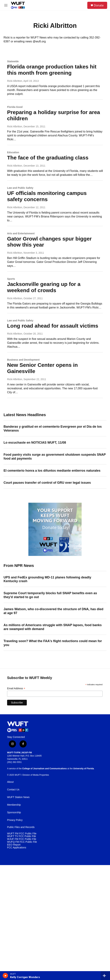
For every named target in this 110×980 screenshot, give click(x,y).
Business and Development (23, 360)
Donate (99, 5)
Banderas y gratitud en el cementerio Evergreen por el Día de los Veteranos (53, 429)
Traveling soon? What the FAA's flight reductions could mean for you (53, 643)
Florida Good (15, 107)
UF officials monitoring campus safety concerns (47, 196)
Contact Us (13, 790)
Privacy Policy (15, 820)
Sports (11, 279)
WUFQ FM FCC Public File (22, 842)
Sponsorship (14, 812)
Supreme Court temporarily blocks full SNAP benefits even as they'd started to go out (50, 595)
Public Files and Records (21, 827)
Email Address (16, 688)
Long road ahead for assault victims (53, 326)
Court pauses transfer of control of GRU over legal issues (47, 483)
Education (13, 152)
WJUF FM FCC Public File (22, 839)
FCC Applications (17, 848)
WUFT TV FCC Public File (22, 836)
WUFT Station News (18, 797)
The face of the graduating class (48, 158)
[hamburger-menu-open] (6, 5)
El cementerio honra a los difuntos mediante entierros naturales (52, 471)
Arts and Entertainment (21, 233)
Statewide (13, 61)
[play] (5, 976)
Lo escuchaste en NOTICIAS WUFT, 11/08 (35, 443)
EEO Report (14, 845)
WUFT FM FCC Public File (22, 834)
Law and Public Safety (20, 188)
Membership (14, 805)
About (10, 782)
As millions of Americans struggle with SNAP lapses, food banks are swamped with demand (53, 627)
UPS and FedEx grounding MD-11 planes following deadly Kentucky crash (47, 579)
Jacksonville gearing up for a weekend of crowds (44, 287)
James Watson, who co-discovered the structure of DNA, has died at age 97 (53, 611)
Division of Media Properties (36, 775)
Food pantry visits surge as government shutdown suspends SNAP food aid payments (55, 457)
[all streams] (105, 976)
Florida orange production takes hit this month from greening (52, 70)
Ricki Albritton (15, 81)
